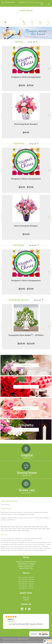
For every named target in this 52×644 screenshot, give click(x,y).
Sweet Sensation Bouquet (26, 226)
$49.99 (26, 132)
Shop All (31, 42)
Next (49, 68)
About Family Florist (9, 501)
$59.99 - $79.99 (26, 85)
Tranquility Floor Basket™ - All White (26, 335)
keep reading (5, 505)
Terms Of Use (7, 642)
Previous (3, 68)
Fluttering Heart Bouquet (26, 124)
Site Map (43, 642)
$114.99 (26, 234)
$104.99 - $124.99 (26, 344)
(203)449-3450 (10, 2)
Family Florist (26, 10)
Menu (5, 25)
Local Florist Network (31, 642)
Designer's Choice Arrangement (26, 77)
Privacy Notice (18, 642)
